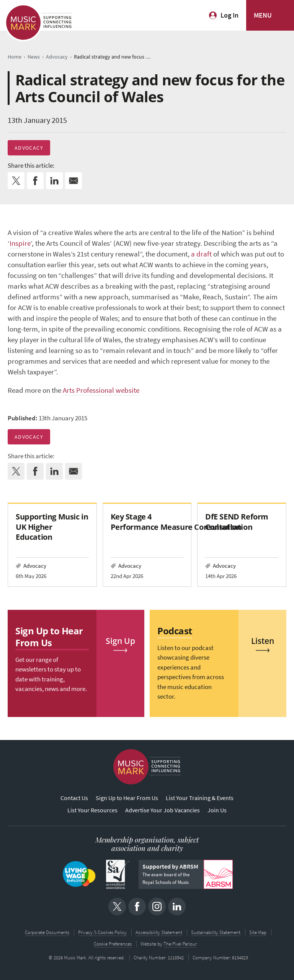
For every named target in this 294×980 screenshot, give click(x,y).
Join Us (217, 810)
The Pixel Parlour (180, 944)
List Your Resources (92, 810)
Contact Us (74, 798)
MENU (263, 15)
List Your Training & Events (200, 798)
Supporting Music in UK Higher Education (52, 527)
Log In (229, 15)
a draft (201, 254)
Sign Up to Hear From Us (127, 798)
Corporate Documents (47, 932)
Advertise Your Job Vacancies (163, 810)
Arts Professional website (101, 390)
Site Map (258, 932)
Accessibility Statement (159, 932)
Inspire (20, 243)
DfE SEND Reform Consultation (237, 522)
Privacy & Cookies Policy (102, 932)
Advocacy (29, 148)
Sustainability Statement (216, 932)
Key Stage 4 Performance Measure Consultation (176, 522)
